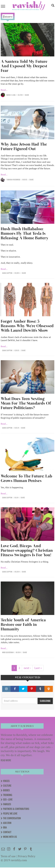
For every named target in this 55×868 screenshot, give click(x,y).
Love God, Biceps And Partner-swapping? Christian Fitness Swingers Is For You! (27, 550)
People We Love (10, 814)
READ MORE (6, 760)
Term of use (8, 856)
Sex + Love (8, 800)
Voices (6, 781)
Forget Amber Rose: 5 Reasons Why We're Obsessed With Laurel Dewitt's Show (27, 326)
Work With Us (10, 837)
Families (7, 804)
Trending (7, 795)
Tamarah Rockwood (13, 180)
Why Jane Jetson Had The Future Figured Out (24, 147)
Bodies (6, 790)
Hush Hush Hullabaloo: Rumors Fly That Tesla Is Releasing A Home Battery (25, 233)
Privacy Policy (26, 856)
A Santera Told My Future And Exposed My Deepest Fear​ (24, 66)
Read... (4, 90)
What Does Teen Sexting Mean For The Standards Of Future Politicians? (26, 403)
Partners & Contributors (16, 809)
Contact (7, 832)
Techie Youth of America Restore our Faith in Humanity (23, 625)
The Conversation (12, 818)
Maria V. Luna (11, 95)
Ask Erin (7, 823)
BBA (5, 827)
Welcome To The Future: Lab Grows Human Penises (26, 478)
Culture (7, 786)
